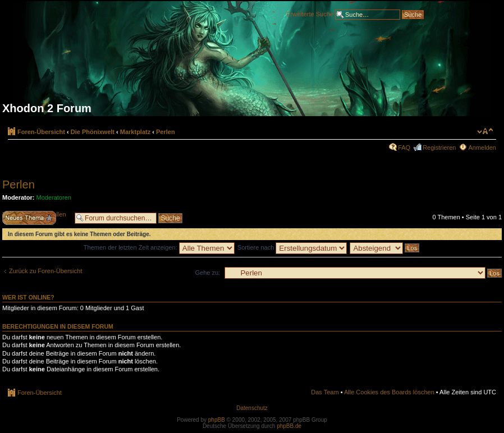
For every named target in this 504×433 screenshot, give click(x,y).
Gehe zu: (207, 273)
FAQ (404, 148)
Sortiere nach (292, 247)
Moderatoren (54, 197)
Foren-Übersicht (41, 132)
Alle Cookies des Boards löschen (389, 392)
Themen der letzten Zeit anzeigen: (159, 247)
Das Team (325, 392)
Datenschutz (252, 408)
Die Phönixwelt (93, 132)
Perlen (166, 132)
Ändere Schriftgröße (485, 131)
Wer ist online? (28, 297)
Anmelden (482, 148)
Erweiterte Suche (310, 13)
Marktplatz (135, 132)
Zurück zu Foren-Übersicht (45, 271)
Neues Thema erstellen (36, 218)
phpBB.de (289, 426)
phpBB (217, 420)
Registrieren (439, 148)
